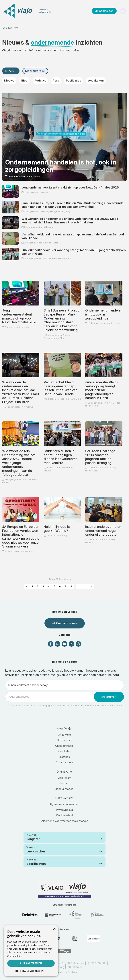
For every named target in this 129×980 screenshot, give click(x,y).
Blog (24, 81)
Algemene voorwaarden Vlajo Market (64, 821)
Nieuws (9, 81)
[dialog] (31, 951)
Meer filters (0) (35, 71)
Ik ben (10, 71)
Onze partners (64, 762)
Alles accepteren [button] (31, 963)
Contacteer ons (65, 623)
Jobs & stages (64, 789)
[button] (31, 971)
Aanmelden (104, 11)
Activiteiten (96, 81)
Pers (56, 81)
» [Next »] (91, 586)
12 (85, 586)
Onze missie (64, 740)
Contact (64, 783)
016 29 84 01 (74, 967)
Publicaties (74, 81)
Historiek (64, 757)
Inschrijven (109, 697)
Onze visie (64, 735)
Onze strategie (64, 746)
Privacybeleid (64, 810)
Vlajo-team (64, 778)
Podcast (40, 81)
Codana (72, 972)
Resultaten (64, 751)
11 (79, 586)
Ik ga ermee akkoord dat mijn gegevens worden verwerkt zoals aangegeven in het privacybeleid (67, 705)
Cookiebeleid (64, 815)
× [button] (54, 929)
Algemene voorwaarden (64, 804)
